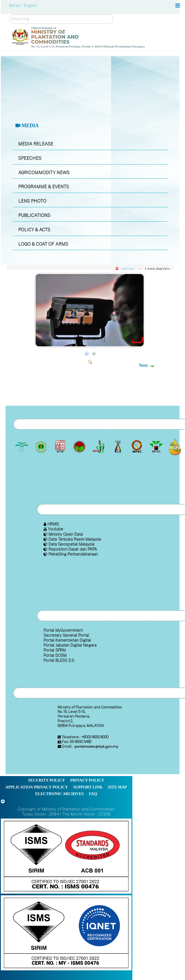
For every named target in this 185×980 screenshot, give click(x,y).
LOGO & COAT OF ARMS (43, 244)
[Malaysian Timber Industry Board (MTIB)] (61, 447)
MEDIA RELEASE (36, 144)
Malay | (16, 6)
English (30, 6)
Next (143, 365)
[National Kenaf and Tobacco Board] (118, 447)
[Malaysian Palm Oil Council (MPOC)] (156, 447)
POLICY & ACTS (34, 230)
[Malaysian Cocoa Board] (80, 447)
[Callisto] (66, 856)
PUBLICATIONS (34, 215)
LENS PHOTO (32, 201)
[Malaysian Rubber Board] (41, 447)
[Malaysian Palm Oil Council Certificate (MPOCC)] (176, 447)
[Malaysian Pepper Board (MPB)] (99, 447)
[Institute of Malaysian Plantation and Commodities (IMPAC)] (137, 447)
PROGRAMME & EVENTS (44, 187)
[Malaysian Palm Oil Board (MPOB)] (22, 447)
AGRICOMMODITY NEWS (44, 173)
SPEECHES (30, 158)
